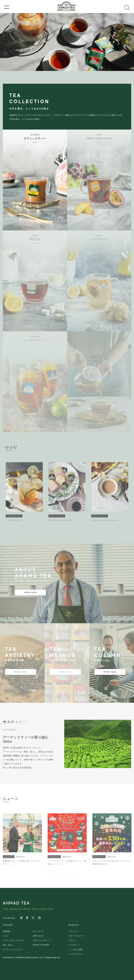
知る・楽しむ (8, 945)
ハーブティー (74, 945)
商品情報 (6, 931)
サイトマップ (38, 931)
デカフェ (72, 940)
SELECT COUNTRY (41, 945)
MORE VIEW (30, 592)
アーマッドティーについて (14, 940)
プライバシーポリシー (42, 940)
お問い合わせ (38, 936)
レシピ (6, 936)
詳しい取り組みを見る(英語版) (17, 768)
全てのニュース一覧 (67, 873)
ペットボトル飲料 (76, 949)
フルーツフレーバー (77, 936)
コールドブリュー (76, 954)
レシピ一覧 (67, 529)
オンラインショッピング (13, 949)
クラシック (73, 931)
